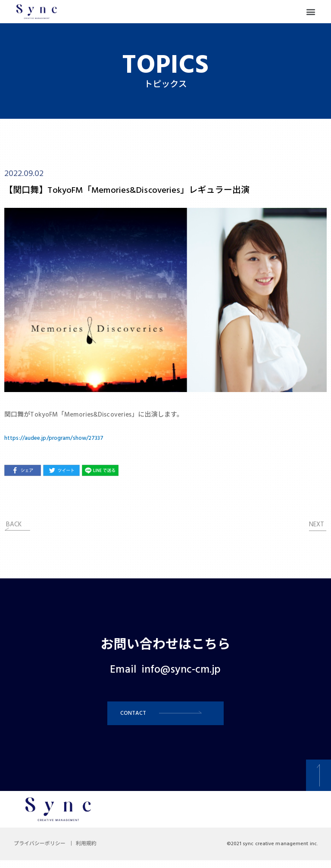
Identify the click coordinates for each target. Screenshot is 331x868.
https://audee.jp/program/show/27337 (61, 438)
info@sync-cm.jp (181, 670)
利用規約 (97, 852)
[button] (311, 12)
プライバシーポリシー (43, 852)
